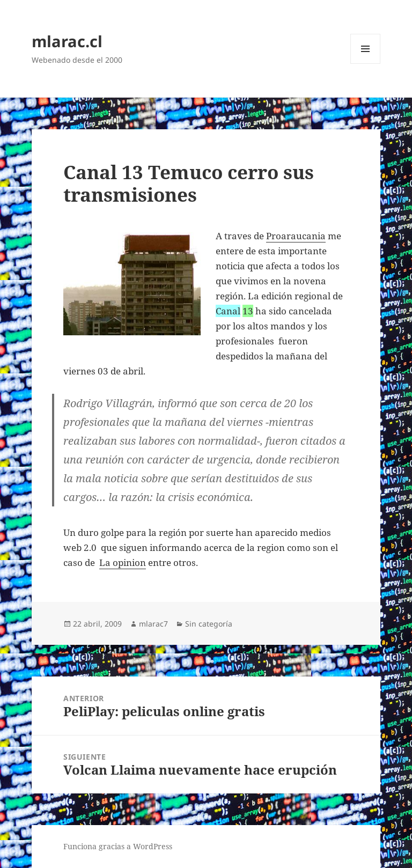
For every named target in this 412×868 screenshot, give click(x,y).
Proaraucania (296, 236)
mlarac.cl (67, 41)
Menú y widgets (366, 64)
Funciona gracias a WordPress (118, 846)
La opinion (123, 562)
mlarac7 (153, 624)
